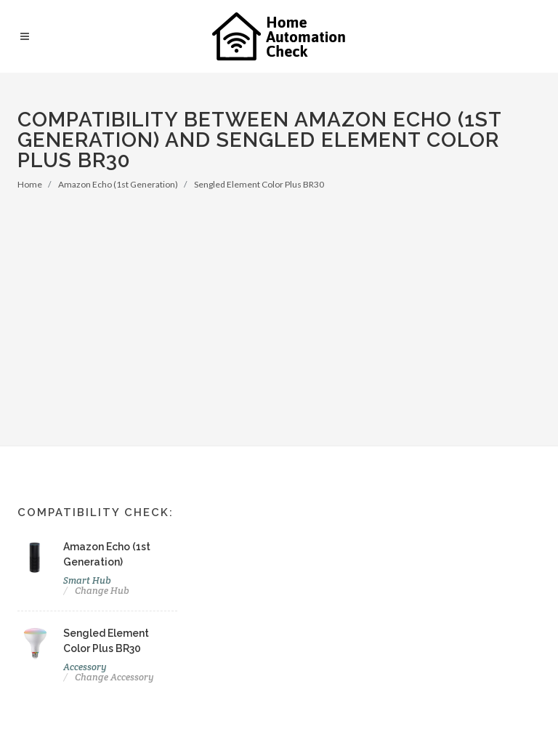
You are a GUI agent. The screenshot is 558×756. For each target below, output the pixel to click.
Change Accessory (114, 677)
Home (30, 184)
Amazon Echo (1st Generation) (118, 184)
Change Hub (102, 591)
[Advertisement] (279, 300)
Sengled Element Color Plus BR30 (259, 184)
